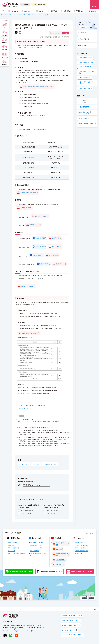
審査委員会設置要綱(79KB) (28, 192)
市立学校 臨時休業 (85, 77)
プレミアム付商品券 (86, 67)
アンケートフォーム (25, 409)
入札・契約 (39, 15)
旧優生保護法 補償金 (86, 88)
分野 (24, 15)
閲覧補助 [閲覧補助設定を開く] (25, 4)
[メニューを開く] (95, 4)
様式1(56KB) (56, 238)
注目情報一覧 (82, 33)
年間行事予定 (82, 45)
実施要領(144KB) (26, 207)
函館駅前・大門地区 (51, 464)
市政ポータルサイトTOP (15, 15)
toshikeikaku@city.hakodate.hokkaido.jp (37, 486)
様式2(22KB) (40, 247)
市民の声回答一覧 (84, 39)
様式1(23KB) (40, 238)
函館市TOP (4, 15)
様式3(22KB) (37, 255)
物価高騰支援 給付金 (86, 58)
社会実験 (37, 464)
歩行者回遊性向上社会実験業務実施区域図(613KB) (38, 87)
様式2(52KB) (56, 247)
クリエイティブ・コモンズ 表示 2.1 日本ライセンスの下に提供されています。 (39, 421)
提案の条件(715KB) (41, 216)
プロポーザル (24, 464)
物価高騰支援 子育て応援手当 (87, 72)
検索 (66, 33)
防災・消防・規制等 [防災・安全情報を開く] (39, 4)
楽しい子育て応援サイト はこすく (86, 83)
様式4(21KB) (45, 264)
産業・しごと (31, 15)
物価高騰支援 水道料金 (87, 62)
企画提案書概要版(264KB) (29, 333)
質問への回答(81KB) (27, 286)
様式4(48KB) (60, 264)
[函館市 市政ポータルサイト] (10, 4)
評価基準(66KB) (34, 225)
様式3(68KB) (53, 255)
